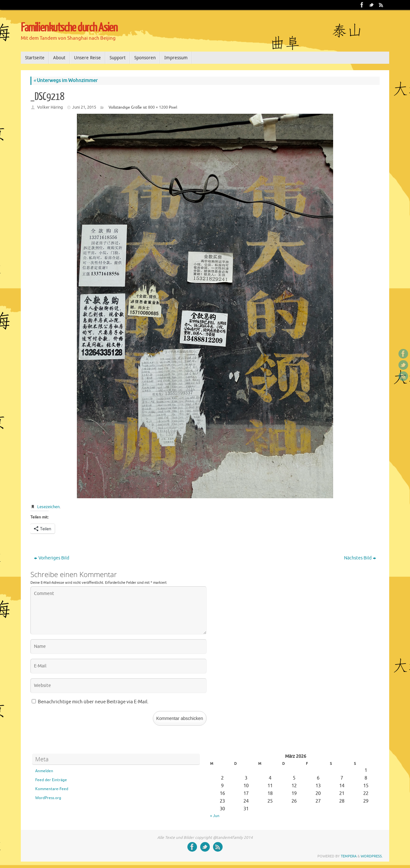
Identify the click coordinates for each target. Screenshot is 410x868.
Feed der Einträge (51, 780)
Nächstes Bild (360, 558)
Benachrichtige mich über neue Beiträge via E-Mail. (93, 702)
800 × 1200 (158, 107)
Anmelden (44, 771)
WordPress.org (48, 798)
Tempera (349, 856)
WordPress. (372, 856)
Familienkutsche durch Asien (69, 28)
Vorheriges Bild (52, 558)
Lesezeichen (48, 507)
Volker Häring (50, 107)
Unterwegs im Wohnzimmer (66, 81)
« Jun (215, 816)
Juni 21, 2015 (84, 107)
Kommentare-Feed (52, 789)
